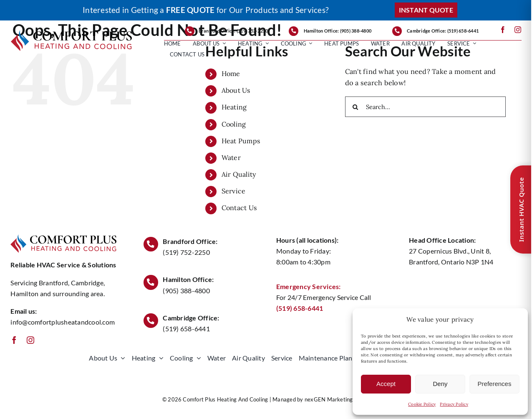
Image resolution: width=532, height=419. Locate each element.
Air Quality (239, 174)
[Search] (355, 107)
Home (231, 74)
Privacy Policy (454, 404)
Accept (386, 384)
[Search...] (425, 107)
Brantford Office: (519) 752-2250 (233, 31)
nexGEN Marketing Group (337, 399)
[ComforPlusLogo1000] (72, 33)
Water (231, 157)
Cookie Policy (422, 404)
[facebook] (503, 30)
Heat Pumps (241, 141)
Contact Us (239, 208)
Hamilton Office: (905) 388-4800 (338, 31)
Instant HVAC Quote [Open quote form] (521, 209)
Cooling (234, 124)
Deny (440, 384)
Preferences (495, 384)
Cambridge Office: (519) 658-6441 (443, 31)
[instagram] (518, 30)
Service (234, 191)
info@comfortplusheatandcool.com (63, 322)
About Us (236, 90)
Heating (234, 107)
